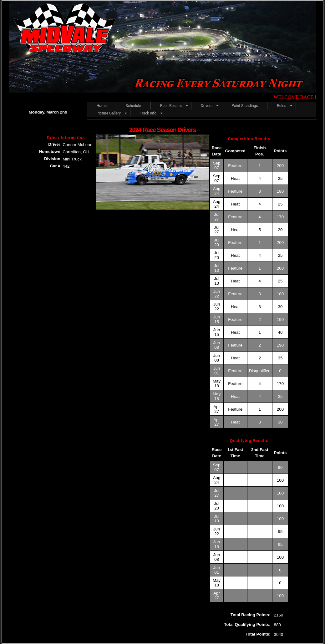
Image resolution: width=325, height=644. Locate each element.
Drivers (207, 106)
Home (101, 106)
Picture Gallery (108, 113)
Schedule (133, 106)
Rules (281, 106)
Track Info (148, 113)
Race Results (171, 106)
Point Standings (245, 106)
